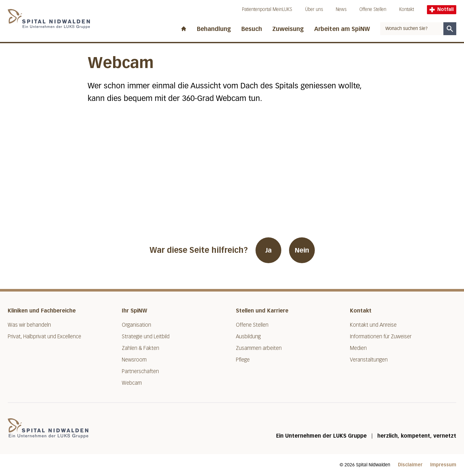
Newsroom (134, 360)
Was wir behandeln (29, 325)
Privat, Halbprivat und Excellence (44, 337)
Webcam (132, 383)
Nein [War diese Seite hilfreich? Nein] (302, 250)
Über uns (314, 10)
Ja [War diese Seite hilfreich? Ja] (268, 250)
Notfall (442, 10)
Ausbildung (248, 337)
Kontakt (407, 10)
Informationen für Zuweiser (381, 337)
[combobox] (412, 29)
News (341, 10)
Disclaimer (410, 465)
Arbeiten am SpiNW (342, 29)
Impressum (443, 465)
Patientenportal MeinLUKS (267, 10)
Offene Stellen (373, 10)
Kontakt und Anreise (373, 325)
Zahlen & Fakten (140, 348)
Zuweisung (288, 29)
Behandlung (214, 29)
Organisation (136, 325)
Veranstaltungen (369, 360)
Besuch (252, 29)
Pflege (243, 360)
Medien (358, 348)
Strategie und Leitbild (146, 337)
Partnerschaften (140, 371)
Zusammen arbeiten (259, 348)
